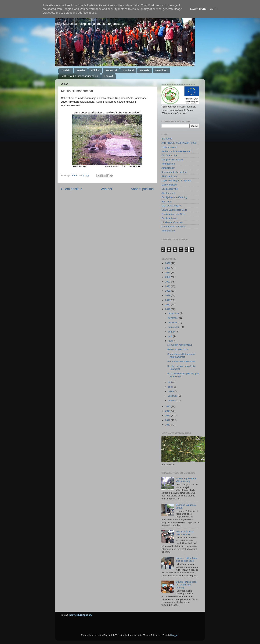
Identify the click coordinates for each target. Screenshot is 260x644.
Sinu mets (167, 201)
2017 (168, 305)
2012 (168, 420)
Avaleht (66, 70)
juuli (170, 336)
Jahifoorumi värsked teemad (176, 151)
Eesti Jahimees (169, 218)
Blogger (174, 635)
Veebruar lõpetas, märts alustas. (185, 533)
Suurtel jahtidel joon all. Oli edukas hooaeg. (186, 585)
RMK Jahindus (169, 176)
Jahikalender (168, 168)
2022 (168, 282)
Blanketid (128, 70)
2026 (168, 263)
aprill (171, 387)
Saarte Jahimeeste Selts (174, 210)
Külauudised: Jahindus (173, 226)
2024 (168, 272)
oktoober (173, 322)
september (174, 327)
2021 (168, 286)
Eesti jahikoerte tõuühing (174, 197)
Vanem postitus (142, 189)
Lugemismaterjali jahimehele (176, 180)
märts (171, 391)
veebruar (173, 396)
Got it (214, 9)
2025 (168, 268)
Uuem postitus (72, 189)
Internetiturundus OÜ (81, 615)
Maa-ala (145, 70)
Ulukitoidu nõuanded (172, 222)
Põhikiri (95, 70)
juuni (171, 341)
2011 (168, 425)
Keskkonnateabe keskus (174, 172)
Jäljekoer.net (168, 193)
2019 (168, 295)
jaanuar (172, 401)
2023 (168, 277)
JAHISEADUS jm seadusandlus (79, 76)
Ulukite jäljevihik (170, 189)
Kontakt (108, 76)
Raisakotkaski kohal (178, 349)
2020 (168, 291)
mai (170, 382)
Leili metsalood (169, 147)
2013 (168, 415)
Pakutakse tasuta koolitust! (181, 361)
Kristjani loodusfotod (172, 160)
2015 (168, 406)
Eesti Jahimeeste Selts (173, 214)
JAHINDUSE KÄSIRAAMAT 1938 (179, 143)
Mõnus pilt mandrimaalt (180, 345)
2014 (168, 411)
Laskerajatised (169, 185)
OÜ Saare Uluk (169, 155)
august (172, 332)
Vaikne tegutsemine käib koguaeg (186, 480)
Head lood (161, 70)
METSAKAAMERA (171, 206)
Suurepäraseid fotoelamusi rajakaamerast (181, 355)
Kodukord (111, 70)
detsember (174, 313)
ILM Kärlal (167, 139)
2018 (168, 300)
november (174, 318)
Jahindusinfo (168, 231)
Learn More (198, 9)
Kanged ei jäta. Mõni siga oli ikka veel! (187, 559)
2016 (168, 309)
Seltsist (81, 70)
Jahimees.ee (168, 164)
